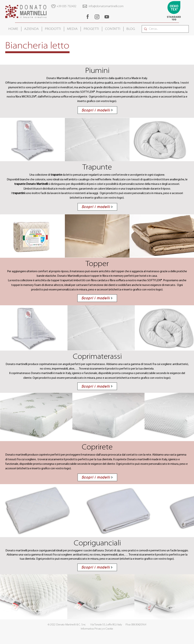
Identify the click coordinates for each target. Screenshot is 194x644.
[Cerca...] (165, 29)
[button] (32, 29)
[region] (88, 17)
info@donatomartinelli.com (106, 6)
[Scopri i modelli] (97, 110)
